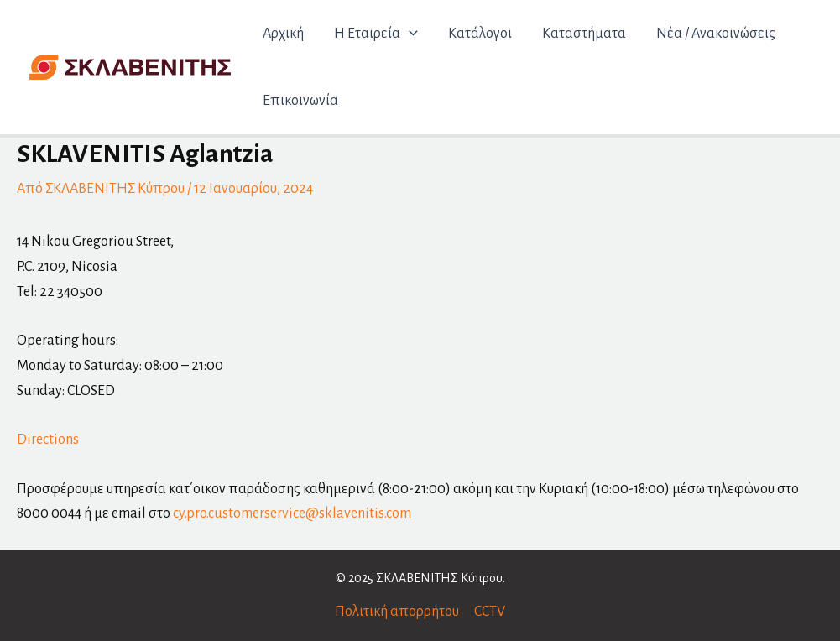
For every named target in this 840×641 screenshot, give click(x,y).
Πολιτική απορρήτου (397, 612)
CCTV (490, 612)
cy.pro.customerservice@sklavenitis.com (292, 513)
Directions (48, 440)
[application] (409, 34)
